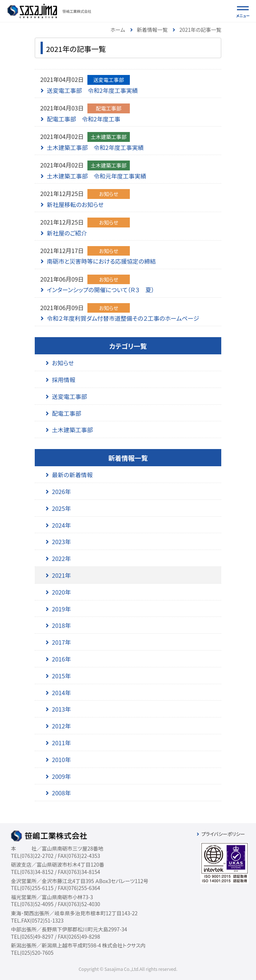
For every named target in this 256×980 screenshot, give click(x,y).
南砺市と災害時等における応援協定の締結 (101, 261)
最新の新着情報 (72, 475)
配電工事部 (67, 413)
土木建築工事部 (72, 430)
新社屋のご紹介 (67, 233)
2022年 (61, 558)
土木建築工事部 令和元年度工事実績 (97, 176)
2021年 (61, 575)
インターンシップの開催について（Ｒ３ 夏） (101, 290)
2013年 (61, 709)
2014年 (61, 693)
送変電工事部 (69, 396)
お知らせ (63, 363)
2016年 (61, 659)
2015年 (61, 676)
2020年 (61, 592)
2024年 (61, 525)
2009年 (61, 776)
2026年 (61, 491)
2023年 (61, 542)
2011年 (61, 743)
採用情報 (64, 380)
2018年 (61, 625)
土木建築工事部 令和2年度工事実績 (95, 147)
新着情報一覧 (152, 30)
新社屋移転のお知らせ (75, 204)
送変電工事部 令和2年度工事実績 (92, 90)
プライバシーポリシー (223, 834)
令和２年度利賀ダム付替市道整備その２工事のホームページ (123, 318)
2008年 (61, 793)
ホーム (118, 30)
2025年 (61, 508)
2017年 (61, 642)
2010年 (61, 759)
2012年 (61, 726)
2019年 (61, 609)
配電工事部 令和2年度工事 (84, 119)
